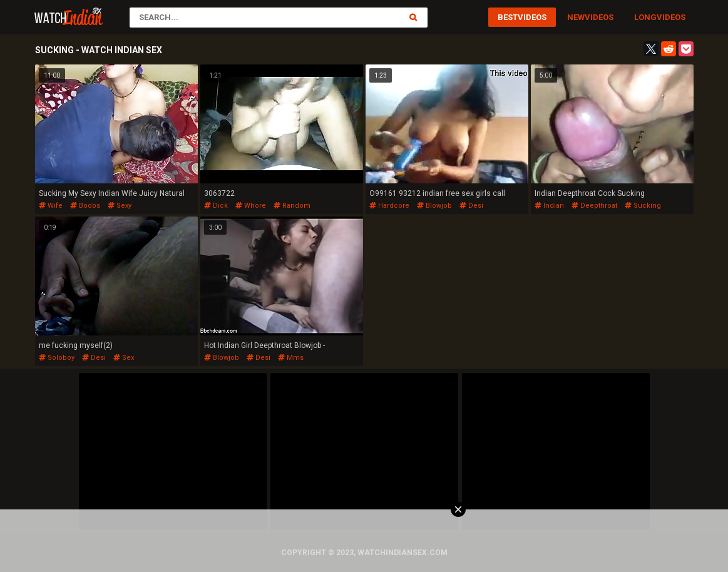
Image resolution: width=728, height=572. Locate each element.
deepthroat (594, 206)
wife (51, 206)
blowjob (434, 206)
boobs (85, 206)
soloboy (57, 358)
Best (508, 17)
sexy (120, 206)
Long (645, 17)
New (576, 17)
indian (549, 206)
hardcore (389, 206)
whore (251, 206)
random (292, 206)
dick (216, 206)
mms (291, 358)
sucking (643, 206)
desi (471, 206)
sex (124, 358)
